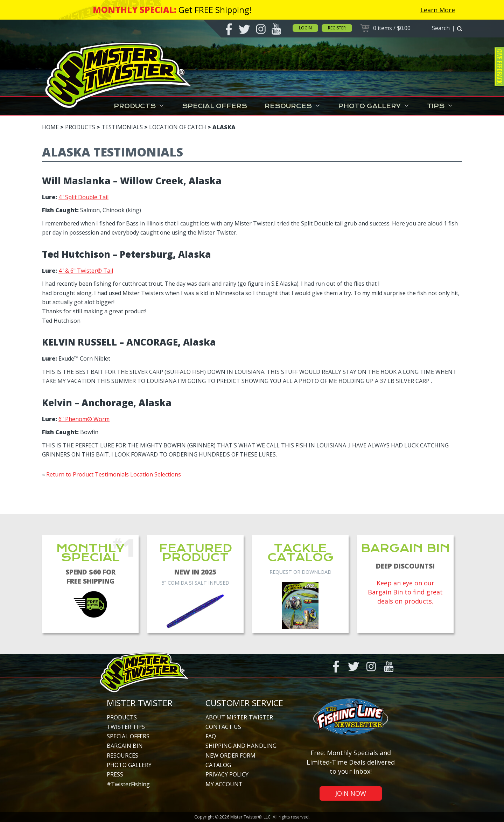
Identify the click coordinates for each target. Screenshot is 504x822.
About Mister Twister (239, 717)
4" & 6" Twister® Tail (86, 271)
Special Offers (215, 106)
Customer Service (244, 703)
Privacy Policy (227, 774)
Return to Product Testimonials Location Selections (114, 474)
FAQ (211, 736)
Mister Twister (140, 703)
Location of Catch (178, 127)
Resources (293, 106)
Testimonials (122, 127)
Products (139, 106)
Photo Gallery (374, 106)
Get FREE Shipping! (215, 10)
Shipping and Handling (241, 746)
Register (337, 28)
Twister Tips (126, 727)
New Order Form (230, 755)
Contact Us (223, 727)
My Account (224, 784)
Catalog (218, 765)
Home (50, 127)
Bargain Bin (125, 746)
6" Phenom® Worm (84, 419)
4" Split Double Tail (83, 197)
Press (115, 774)
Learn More (438, 10)
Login (305, 28)
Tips (440, 106)
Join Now (351, 793)
